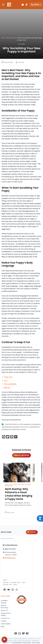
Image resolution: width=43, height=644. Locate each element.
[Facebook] (5, 590)
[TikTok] (17, 590)
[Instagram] (13, 590)
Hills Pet (7, 388)
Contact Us (5, 618)
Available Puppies (4, 602)
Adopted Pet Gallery (6, 614)
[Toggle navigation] (3, 5)
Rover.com (8, 377)
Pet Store (13, 484)
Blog (8, 38)
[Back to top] (40, 532)
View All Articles (21, 455)
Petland (14, 38)
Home (3, 38)
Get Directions (9, 558)
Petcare (21, 484)
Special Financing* (5, 607)
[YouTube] (9, 590)
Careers (4, 621)
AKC (6, 380)
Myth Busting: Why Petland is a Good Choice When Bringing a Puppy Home (19, 494)
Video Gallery (6, 624)
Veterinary (9, 486)
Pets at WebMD (10, 384)
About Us (4, 610)
